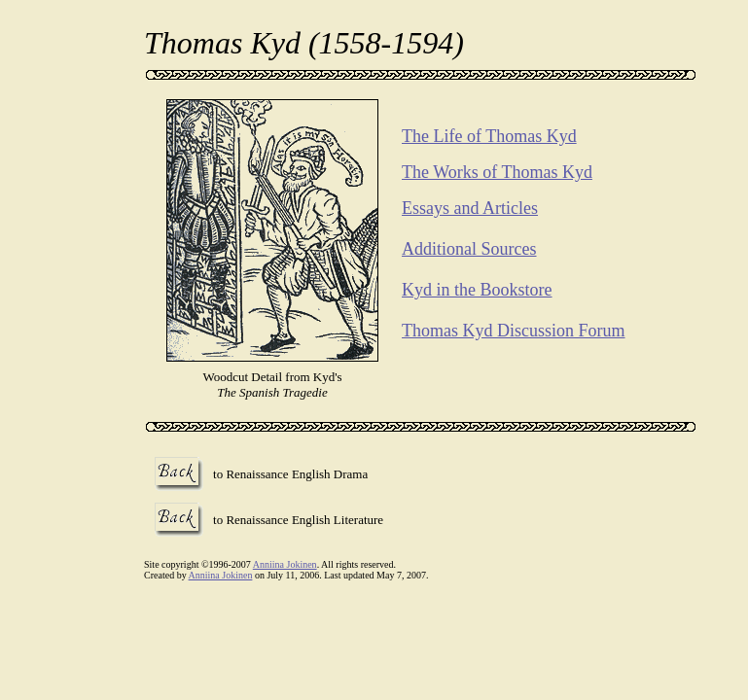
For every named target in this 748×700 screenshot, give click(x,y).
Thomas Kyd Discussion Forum (514, 331)
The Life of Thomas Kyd (489, 136)
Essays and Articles (470, 208)
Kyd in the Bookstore (477, 290)
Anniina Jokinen (285, 564)
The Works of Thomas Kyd (497, 172)
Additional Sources (469, 249)
